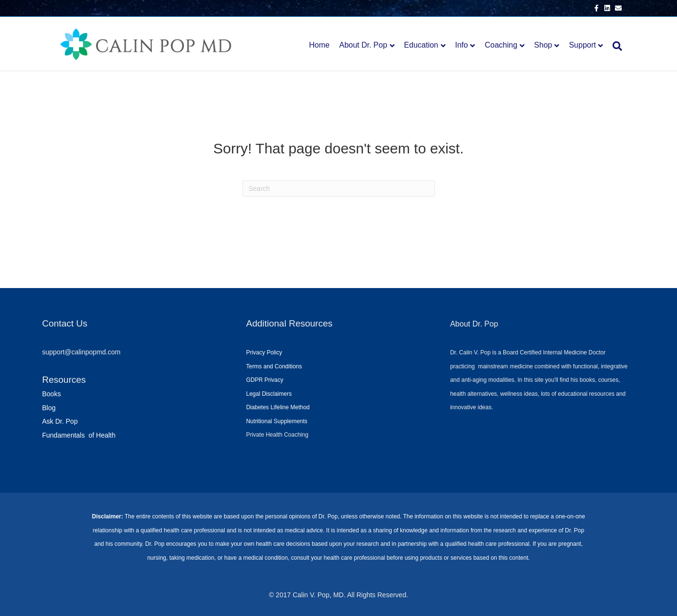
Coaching (501, 45)
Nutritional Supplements (276, 421)
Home (319, 45)
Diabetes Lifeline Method (278, 407)
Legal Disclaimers (269, 394)
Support (582, 45)
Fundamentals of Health (79, 435)
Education (421, 45)
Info (462, 45)
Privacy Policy (264, 352)
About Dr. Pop (363, 45)
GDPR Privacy (264, 380)
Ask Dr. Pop (60, 421)
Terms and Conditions (274, 366)
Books (52, 394)
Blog (49, 408)
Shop (543, 45)
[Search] (615, 46)
